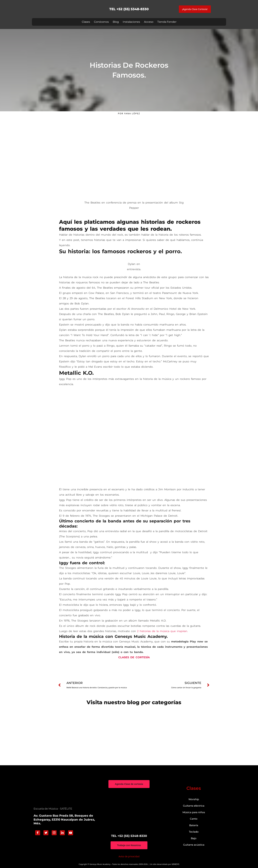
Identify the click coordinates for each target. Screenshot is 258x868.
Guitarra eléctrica (194, 806)
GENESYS (175, 864)
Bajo (194, 838)
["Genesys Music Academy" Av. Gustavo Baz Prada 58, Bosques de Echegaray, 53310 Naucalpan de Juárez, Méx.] (129, 811)
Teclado (194, 832)
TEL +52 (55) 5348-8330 (129, 9)
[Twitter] (46, 833)
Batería (194, 825)
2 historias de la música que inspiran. (162, 631)
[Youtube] (71, 833)
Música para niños (194, 812)
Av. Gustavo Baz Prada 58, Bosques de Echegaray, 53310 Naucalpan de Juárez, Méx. (64, 820)
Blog (116, 22)
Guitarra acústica (194, 845)
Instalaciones (131, 22)
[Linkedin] (62, 833)
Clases (86, 22)
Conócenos (101, 22)
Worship (194, 799)
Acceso (149, 22)
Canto (194, 819)
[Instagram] (54, 833)
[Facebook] (38, 833)
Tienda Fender (167, 22)
